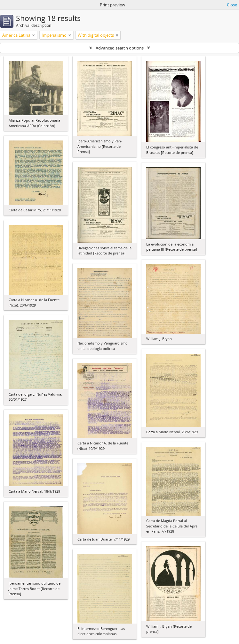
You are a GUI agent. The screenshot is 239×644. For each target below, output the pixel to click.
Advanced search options (120, 48)
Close (232, 5)
